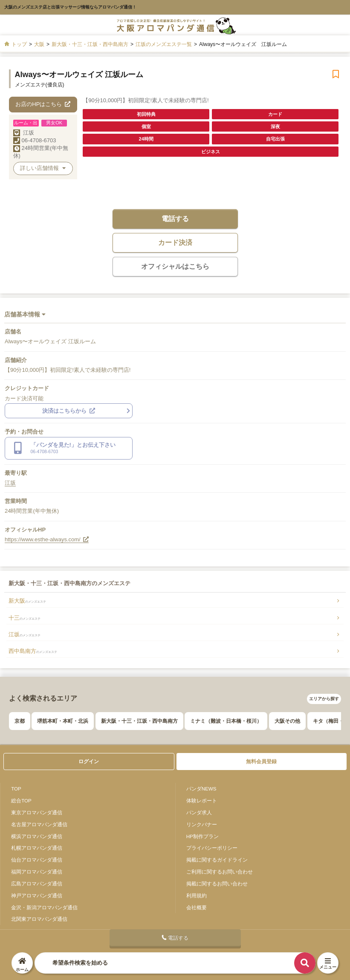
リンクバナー (202, 824)
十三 (25, 618)
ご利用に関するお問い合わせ (220, 872)
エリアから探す (324, 699)
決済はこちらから (69, 411)
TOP (16, 789)
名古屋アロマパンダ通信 (39, 824)
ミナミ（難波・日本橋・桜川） (226, 721)
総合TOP (21, 800)
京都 (20, 721)
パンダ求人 (199, 812)
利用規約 (197, 895)
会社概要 (197, 907)
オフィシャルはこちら (175, 266)
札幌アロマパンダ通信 (37, 848)
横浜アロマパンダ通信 (37, 836)
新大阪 (27, 601)
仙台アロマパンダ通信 (37, 860)
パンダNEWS (201, 789)
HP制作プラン (202, 836)
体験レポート (202, 800)
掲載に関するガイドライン (217, 860)
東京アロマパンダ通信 (37, 812)
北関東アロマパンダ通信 (39, 919)
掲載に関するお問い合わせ (217, 884)
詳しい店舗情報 (43, 168)
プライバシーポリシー (212, 848)
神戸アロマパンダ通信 (37, 895)
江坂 (29, 133)
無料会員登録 (261, 762)
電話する (175, 219)
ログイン (89, 762)
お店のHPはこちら (43, 104)
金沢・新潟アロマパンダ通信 (44, 907)
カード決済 (175, 243)
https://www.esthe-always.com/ (47, 539)
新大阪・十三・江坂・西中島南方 (139, 721)
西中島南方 (33, 651)
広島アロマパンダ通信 (37, 884)
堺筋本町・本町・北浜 (63, 721)
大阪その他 (287, 721)
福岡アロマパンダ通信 (37, 872)
